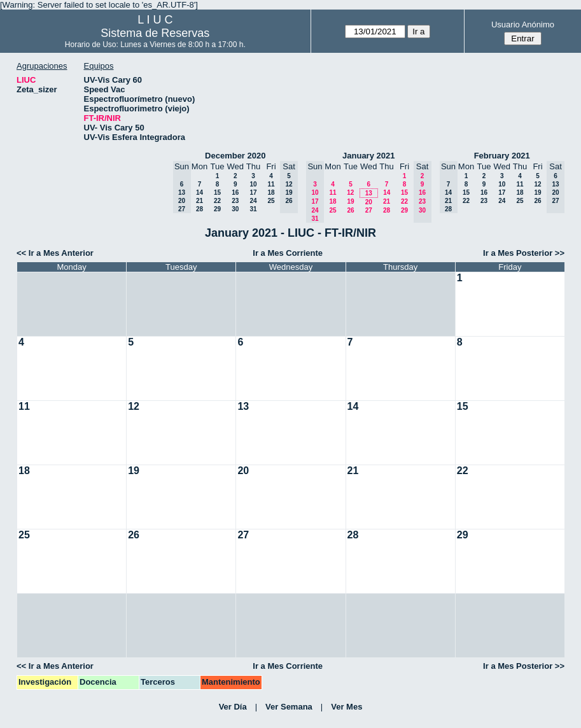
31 (253, 209)
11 (271, 184)
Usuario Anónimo (523, 24)
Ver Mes (346, 707)
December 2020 (235, 156)
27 (369, 210)
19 (350, 201)
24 (253, 201)
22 (217, 201)
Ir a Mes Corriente (288, 253)
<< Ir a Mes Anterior (55, 253)
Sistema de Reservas (155, 33)
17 (253, 192)
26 (350, 210)
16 (235, 192)
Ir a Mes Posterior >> (524, 253)
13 (369, 193)
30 (235, 209)
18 (271, 192)
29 (217, 209)
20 (369, 202)
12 (350, 192)
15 (217, 192)
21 (199, 201)
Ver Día (233, 707)
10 (253, 184)
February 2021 (502, 156)
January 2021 (368, 156)
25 (271, 201)
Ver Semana (289, 707)
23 (235, 201)
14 (199, 192)
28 (199, 209)
